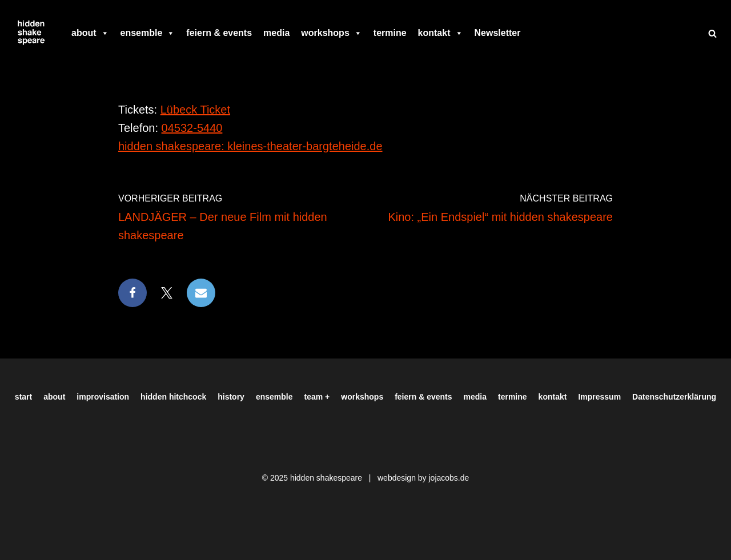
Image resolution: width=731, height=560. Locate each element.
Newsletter (498, 33)
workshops (331, 33)
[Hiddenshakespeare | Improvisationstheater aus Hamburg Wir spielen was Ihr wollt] (31, 33)
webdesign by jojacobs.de (423, 478)
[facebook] (532, 33)
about (90, 33)
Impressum (599, 397)
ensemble (148, 33)
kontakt (441, 33)
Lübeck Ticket (195, 110)
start (23, 397)
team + (317, 397)
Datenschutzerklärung (674, 397)
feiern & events (219, 33)
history (231, 397)
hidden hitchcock (173, 397)
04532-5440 (192, 128)
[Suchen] (712, 33)
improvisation (103, 397)
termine (390, 33)
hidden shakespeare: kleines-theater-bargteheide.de (250, 146)
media (276, 33)
